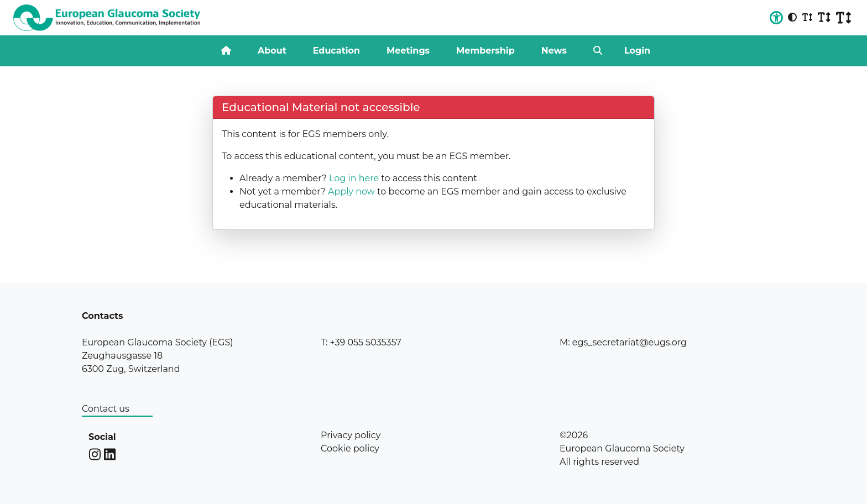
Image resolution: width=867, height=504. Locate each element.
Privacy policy (351, 435)
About (272, 51)
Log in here (354, 178)
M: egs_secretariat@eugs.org (623, 342)
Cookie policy (350, 448)
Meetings (408, 51)
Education (336, 51)
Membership (485, 51)
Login (637, 51)
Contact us (106, 409)
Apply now (351, 191)
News (554, 51)
